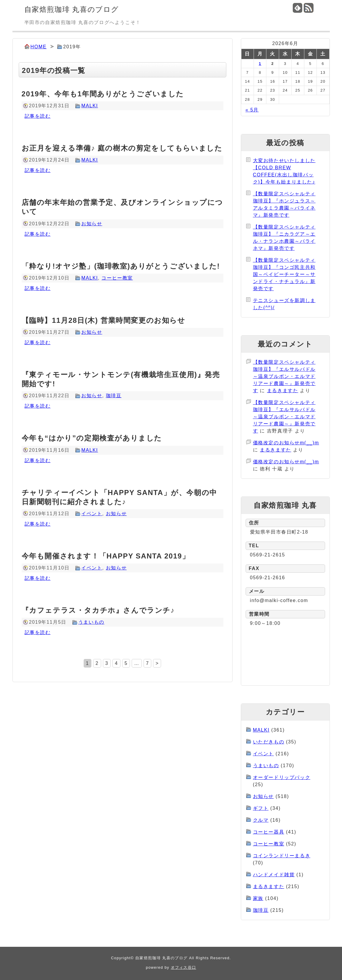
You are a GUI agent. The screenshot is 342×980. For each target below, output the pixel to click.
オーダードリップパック (282, 777)
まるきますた (283, 391)
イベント (92, 514)
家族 (258, 898)
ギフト (261, 808)
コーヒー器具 (269, 832)
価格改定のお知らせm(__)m (286, 443)
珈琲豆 (114, 396)
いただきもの (269, 742)
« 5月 (252, 110)
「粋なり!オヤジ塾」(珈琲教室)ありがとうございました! (121, 266)
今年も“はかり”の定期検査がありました (92, 438)
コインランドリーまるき (282, 856)
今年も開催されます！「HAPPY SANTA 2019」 (106, 556)
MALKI (90, 106)
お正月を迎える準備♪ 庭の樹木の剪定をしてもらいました (122, 148)
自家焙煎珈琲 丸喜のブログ (72, 9)
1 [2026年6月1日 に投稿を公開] (260, 64)
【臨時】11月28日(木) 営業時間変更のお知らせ (104, 320)
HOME (39, 47)
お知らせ (92, 224)
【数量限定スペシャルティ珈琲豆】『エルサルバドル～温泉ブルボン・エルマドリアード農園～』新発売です (284, 376)
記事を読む (38, 116)
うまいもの (91, 622)
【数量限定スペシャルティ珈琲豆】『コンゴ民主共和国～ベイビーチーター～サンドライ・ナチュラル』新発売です (284, 274)
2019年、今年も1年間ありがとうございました (103, 94)
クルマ (261, 820)
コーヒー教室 (117, 278)
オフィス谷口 (184, 967)
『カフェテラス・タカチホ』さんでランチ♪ (98, 610)
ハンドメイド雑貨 (274, 875)
